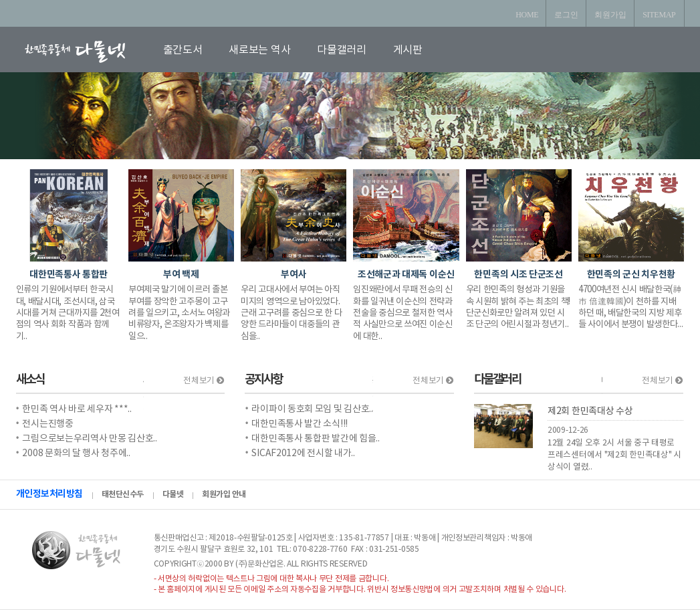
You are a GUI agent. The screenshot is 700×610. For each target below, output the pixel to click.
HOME (527, 15)
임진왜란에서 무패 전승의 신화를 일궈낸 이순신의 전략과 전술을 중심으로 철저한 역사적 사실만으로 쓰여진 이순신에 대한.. (403, 313)
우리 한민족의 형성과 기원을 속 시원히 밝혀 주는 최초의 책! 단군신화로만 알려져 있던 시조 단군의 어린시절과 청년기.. (518, 307)
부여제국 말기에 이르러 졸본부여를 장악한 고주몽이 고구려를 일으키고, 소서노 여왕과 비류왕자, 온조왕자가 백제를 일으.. (179, 313)
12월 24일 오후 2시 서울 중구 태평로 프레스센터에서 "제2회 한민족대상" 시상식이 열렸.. (614, 455)
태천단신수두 (123, 494)
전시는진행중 (47, 424)
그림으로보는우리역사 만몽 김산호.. (89, 439)
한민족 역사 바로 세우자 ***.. (77, 409)
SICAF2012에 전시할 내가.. (303, 453)
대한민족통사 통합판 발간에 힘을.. (315, 439)
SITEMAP (659, 15)
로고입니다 (91, 51)
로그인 (566, 15)
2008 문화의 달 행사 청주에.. (76, 453)
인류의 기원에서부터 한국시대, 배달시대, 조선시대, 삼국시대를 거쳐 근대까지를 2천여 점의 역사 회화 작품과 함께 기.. (68, 313)
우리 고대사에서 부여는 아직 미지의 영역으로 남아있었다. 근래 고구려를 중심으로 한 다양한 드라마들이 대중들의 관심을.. (291, 313)
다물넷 (173, 494)
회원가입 (610, 15)
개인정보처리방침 (49, 494)
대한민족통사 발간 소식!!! (300, 424)
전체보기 (203, 381)
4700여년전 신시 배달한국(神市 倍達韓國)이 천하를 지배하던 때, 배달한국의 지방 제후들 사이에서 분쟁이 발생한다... (631, 307)
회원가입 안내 (224, 494)
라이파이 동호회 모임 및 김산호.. (312, 409)
